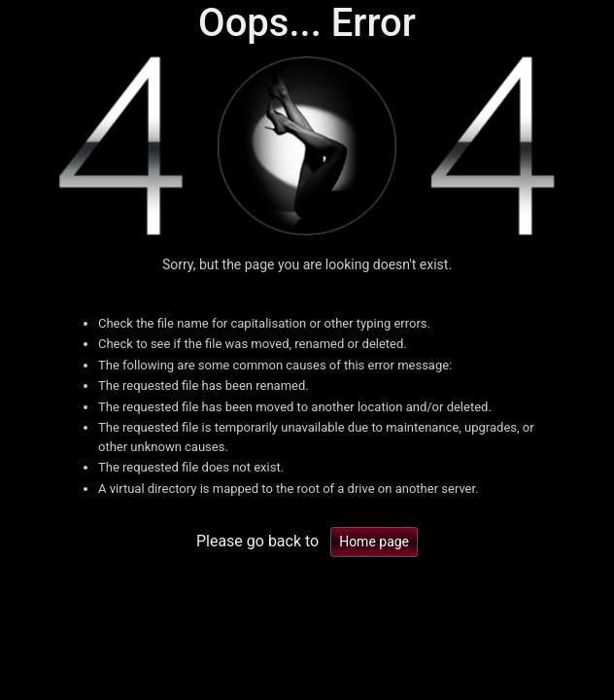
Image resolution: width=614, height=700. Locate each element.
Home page (374, 542)
